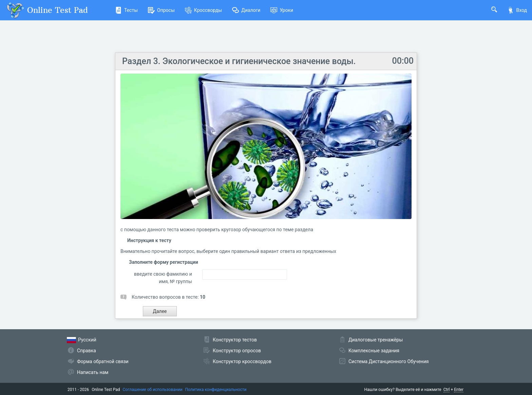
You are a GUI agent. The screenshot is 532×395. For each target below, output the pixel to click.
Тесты (126, 10)
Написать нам (93, 372)
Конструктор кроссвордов (242, 361)
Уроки (282, 10)
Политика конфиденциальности (216, 390)
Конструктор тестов (235, 340)
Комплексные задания (374, 351)
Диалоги (246, 10)
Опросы (161, 10)
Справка (87, 351)
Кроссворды (203, 10)
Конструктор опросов (237, 351)
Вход (517, 10)
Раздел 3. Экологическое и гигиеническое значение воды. (239, 61)
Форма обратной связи (103, 361)
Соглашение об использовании (153, 390)
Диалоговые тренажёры (376, 340)
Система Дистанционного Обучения (388, 361)
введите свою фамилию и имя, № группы (163, 278)
